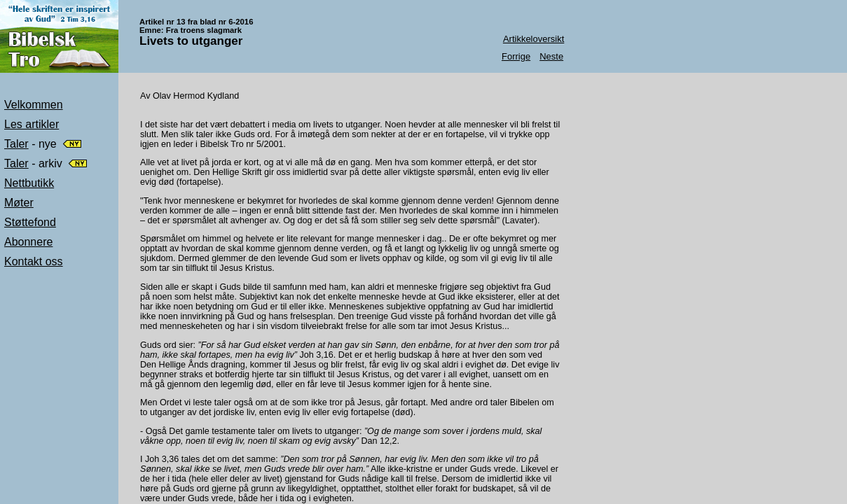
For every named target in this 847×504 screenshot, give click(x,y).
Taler (16, 144)
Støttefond (30, 222)
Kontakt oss (34, 261)
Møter (19, 203)
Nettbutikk (29, 183)
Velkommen (34, 105)
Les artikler (32, 124)
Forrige (516, 56)
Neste (551, 56)
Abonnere (28, 242)
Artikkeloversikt (533, 39)
